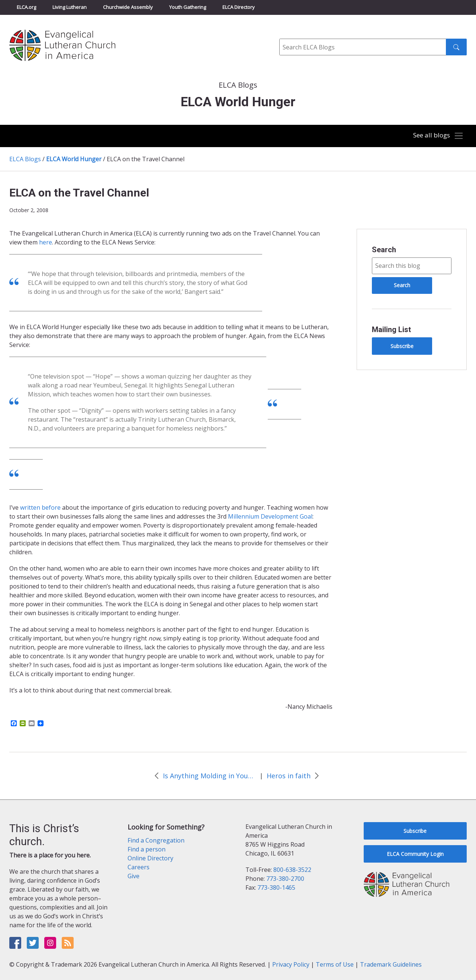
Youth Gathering (188, 7)
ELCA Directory (239, 7)
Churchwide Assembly (128, 7)
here (46, 242)
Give (134, 876)
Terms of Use (335, 964)
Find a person (147, 849)
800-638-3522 (292, 870)
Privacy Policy (291, 964)
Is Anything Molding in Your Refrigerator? (209, 776)
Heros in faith (289, 776)
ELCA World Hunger (74, 159)
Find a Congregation (156, 840)
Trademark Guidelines (391, 964)
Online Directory (150, 858)
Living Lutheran (70, 7)
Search (384, 250)
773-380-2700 (285, 879)
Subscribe (402, 346)
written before (40, 507)
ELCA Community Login (415, 854)
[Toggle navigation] (437, 136)
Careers (139, 867)
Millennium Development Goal (270, 516)
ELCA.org (26, 7)
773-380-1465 (276, 887)
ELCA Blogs (25, 159)
